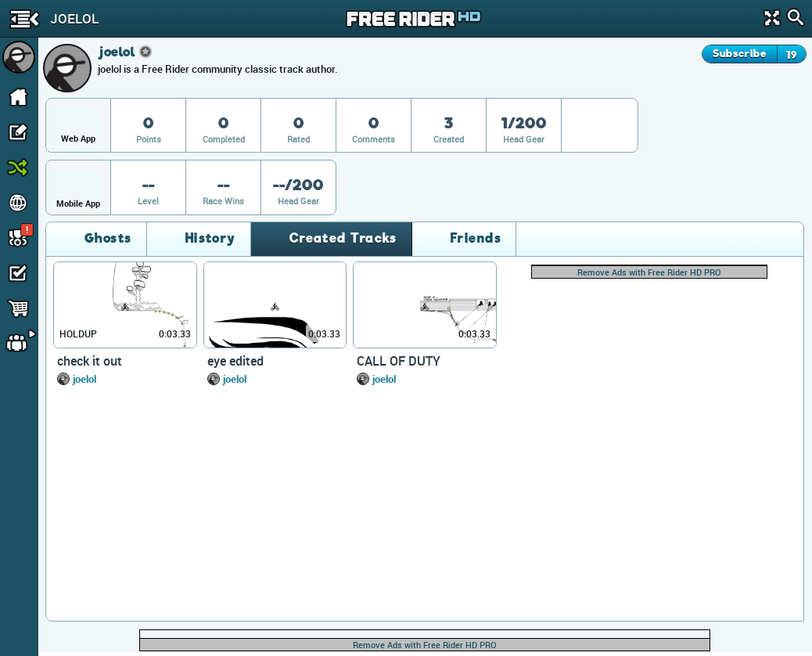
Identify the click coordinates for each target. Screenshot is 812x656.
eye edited (235, 361)
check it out (90, 361)
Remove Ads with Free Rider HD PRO (649, 272)
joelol (84, 379)
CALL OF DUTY (399, 361)
